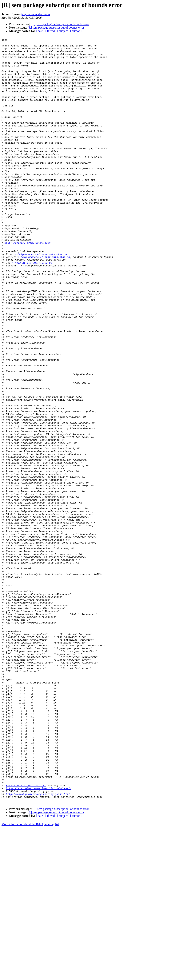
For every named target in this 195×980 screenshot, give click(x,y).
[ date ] (40, 31)
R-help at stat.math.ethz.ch (32, 308)
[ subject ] (63, 31)
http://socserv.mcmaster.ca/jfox (28, 284)
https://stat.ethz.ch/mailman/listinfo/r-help (39, 938)
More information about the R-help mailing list (30, 977)
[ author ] (76, 31)
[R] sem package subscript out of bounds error (61, 24)
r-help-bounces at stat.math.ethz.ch (41, 297)
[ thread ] (51, 31)
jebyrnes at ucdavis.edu (36, 14)
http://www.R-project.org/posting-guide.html (38, 945)
